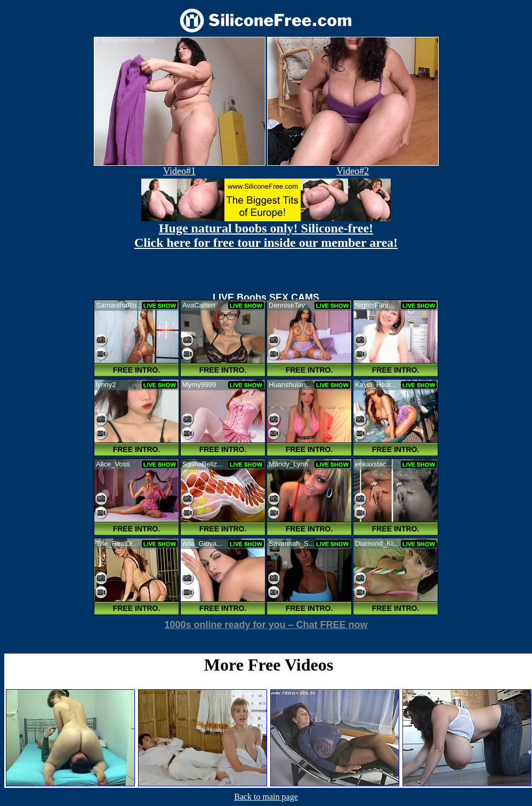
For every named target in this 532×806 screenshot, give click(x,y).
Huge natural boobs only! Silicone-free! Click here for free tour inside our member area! (266, 235)
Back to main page (266, 797)
